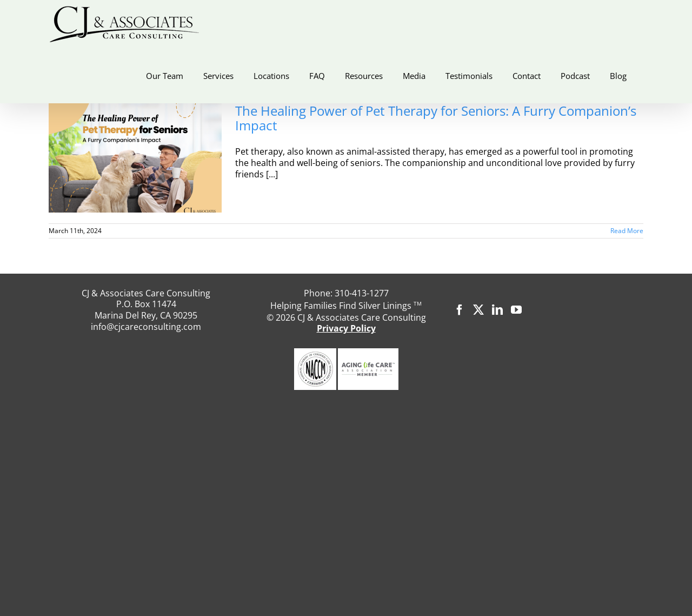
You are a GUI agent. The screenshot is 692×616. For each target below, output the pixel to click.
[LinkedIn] (497, 310)
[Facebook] (460, 310)
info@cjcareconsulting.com (146, 327)
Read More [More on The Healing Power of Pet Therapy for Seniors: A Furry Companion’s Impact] (627, 231)
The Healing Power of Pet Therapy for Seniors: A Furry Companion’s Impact (436, 118)
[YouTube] (516, 310)
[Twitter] (478, 310)
